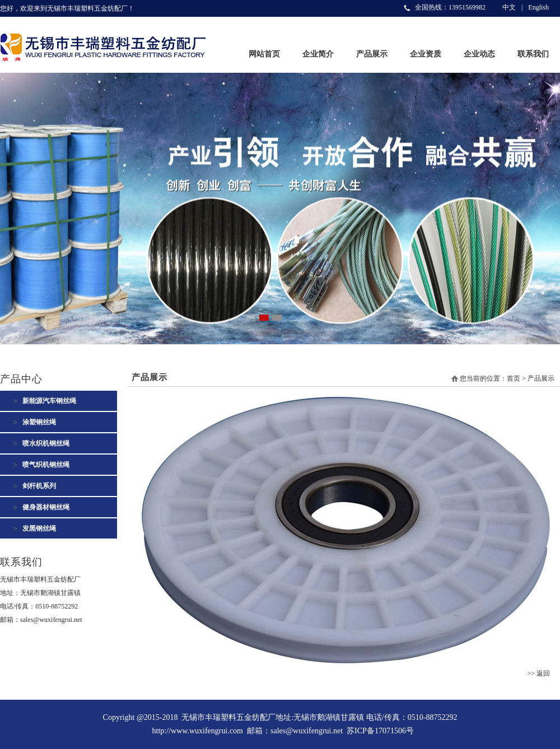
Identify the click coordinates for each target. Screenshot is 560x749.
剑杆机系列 (39, 486)
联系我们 (533, 54)
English (538, 7)
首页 (514, 378)
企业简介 (318, 54)
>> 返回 (538, 673)
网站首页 (264, 54)
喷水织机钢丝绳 (46, 443)
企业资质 (426, 54)
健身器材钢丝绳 (46, 507)
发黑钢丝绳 (39, 528)
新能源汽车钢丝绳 (49, 401)
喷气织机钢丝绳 (46, 465)
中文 (509, 7)
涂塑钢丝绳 (39, 422)
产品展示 (372, 54)
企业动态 (479, 54)
